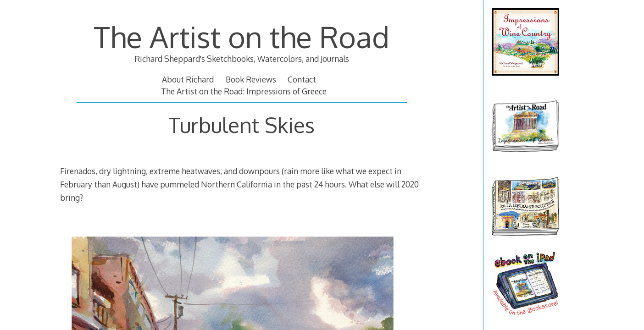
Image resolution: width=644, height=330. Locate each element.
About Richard (188, 79)
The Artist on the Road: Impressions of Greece (244, 91)
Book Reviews (251, 79)
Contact (302, 79)
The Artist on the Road (241, 36)
